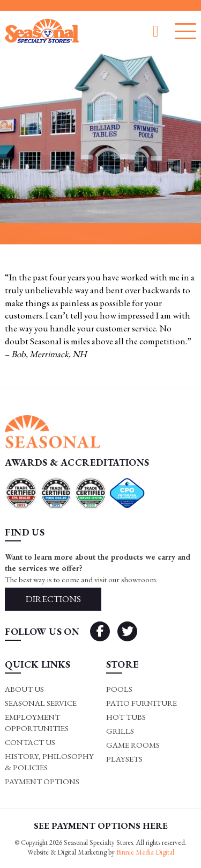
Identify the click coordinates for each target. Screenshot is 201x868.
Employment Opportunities (37, 722)
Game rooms (133, 745)
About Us (24, 689)
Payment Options (42, 781)
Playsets (124, 759)
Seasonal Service (41, 703)
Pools (119, 689)
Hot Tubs (126, 717)
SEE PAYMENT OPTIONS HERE (101, 826)
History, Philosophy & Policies (49, 762)
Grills (120, 731)
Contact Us (30, 742)
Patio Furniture (142, 703)
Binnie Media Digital (145, 852)
